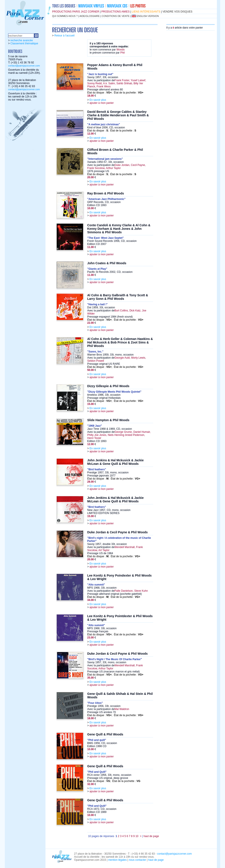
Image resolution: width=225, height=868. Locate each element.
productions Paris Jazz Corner (76, 12)
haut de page (151, 836)
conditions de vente (116, 16)
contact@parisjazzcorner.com (24, 66)
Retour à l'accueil (64, 36)
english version (148, 16)
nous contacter (137, 860)
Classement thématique (24, 43)
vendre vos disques (178, 12)
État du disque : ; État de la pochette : (115, 93)
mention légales (117, 860)
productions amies (115, 12)
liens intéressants (146, 12)
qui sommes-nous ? (65, 16)
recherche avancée (22, 40)
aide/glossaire (90, 16)
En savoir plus (98, 100)
